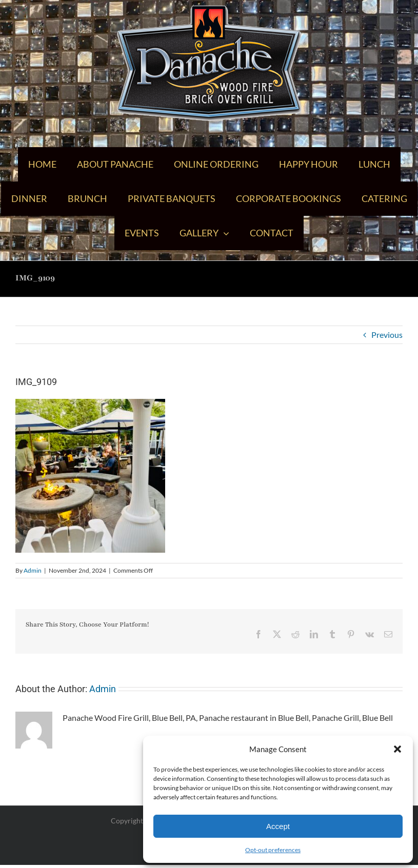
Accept (278, 826)
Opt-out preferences (273, 850)
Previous (387, 335)
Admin (33, 570)
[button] (397, 749)
